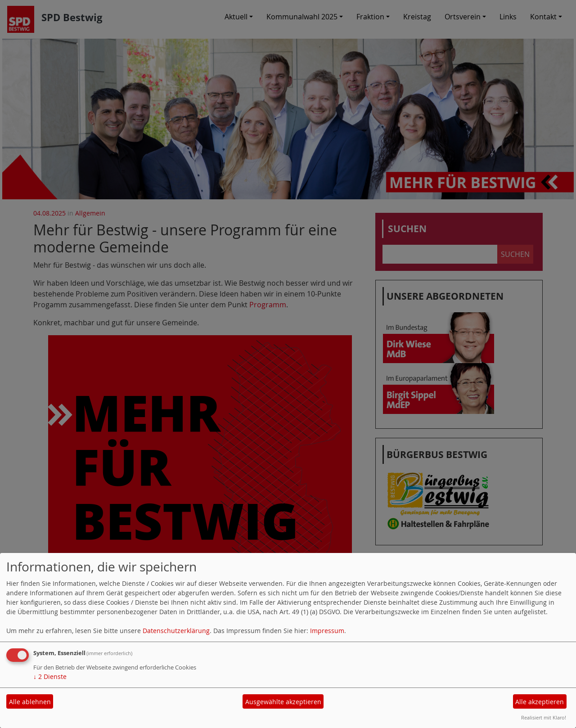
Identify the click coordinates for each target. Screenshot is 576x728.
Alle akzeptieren (540, 702)
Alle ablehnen (30, 702)
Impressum (327, 631)
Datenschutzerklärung (176, 631)
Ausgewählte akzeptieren (283, 702)
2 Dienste (50, 676)
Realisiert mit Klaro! (544, 717)
